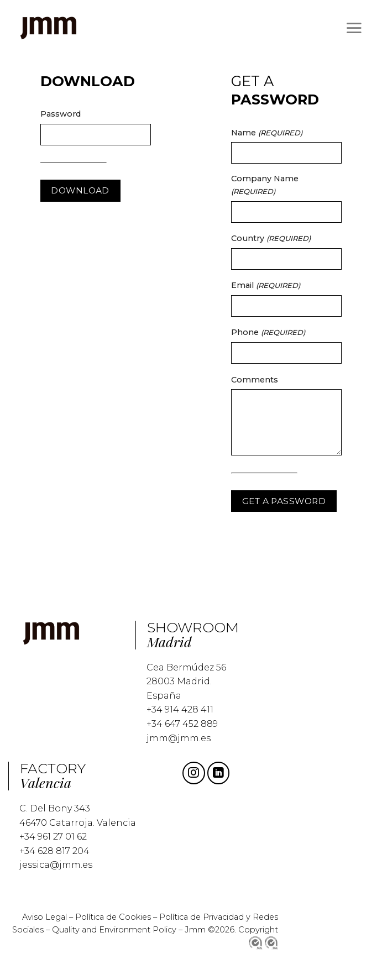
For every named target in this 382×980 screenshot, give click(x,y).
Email (266, 285)
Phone (268, 332)
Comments (255, 380)
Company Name (265, 185)
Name (267, 133)
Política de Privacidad (203, 917)
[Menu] (354, 28)
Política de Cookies (113, 917)
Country (271, 238)
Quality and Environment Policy (114, 930)
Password (61, 114)
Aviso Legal (45, 917)
